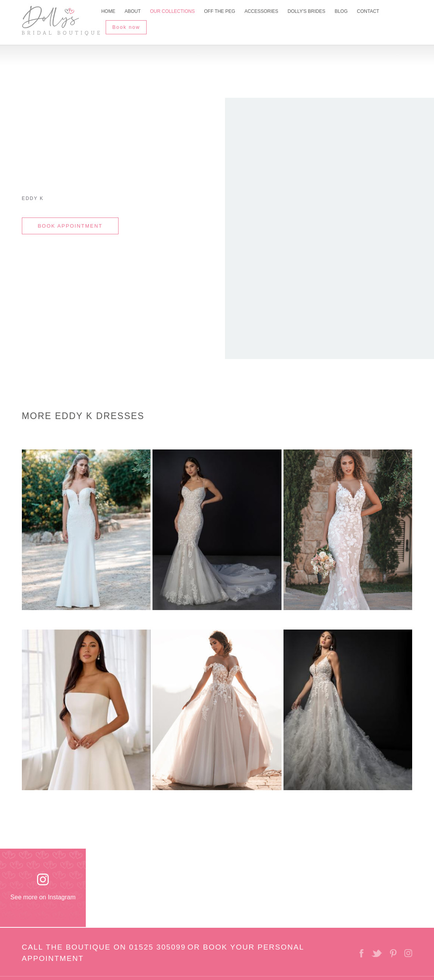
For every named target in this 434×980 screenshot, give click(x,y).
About (134, 13)
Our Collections (175, 13)
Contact (377, 13)
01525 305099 (158, 945)
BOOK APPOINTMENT (70, 224)
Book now (129, 24)
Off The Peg (223, 13)
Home (108, 13)
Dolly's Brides (313, 13)
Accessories (267, 13)
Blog (349, 13)
